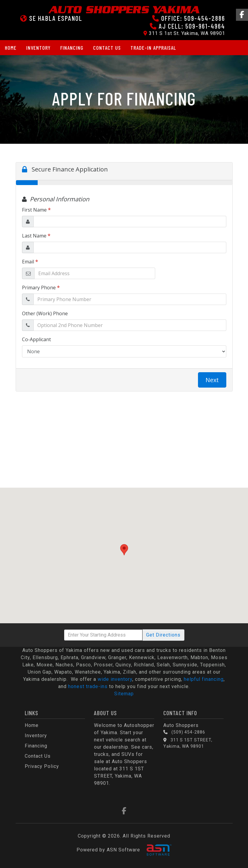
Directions (163, 635)
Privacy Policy (42, 766)
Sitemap (124, 694)
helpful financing (204, 679)
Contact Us (107, 48)
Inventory (38, 48)
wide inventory (115, 679)
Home (11, 48)
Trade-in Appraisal (153, 48)
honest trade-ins (88, 686)
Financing (72, 48)
